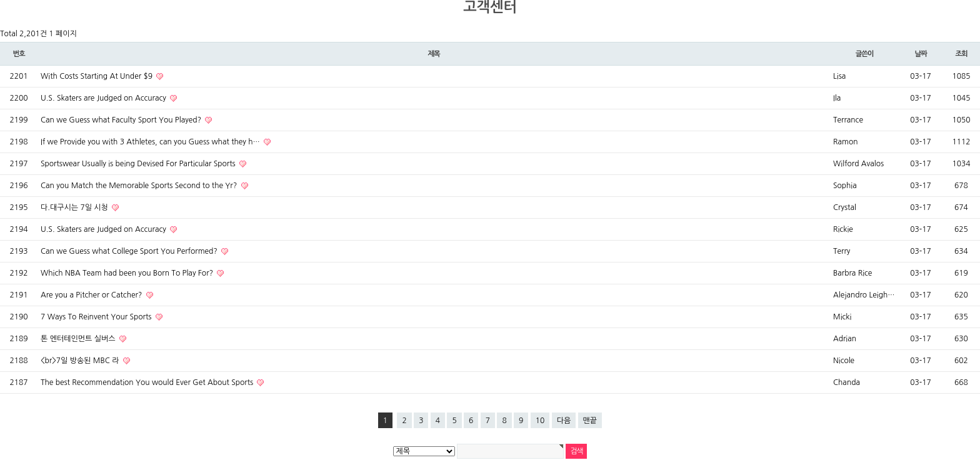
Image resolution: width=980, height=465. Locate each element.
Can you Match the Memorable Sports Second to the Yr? (140, 186)
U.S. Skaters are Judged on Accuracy (104, 98)
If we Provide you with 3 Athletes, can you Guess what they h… (151, 142)
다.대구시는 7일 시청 (75, 207)
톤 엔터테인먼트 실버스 (79, 339)
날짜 (920, 54)
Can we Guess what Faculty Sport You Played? (122, 120)
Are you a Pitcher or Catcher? (92, 295)
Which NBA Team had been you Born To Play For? (128, 273)
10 (540, 421)
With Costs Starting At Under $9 (97, 76)
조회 (961, 54)
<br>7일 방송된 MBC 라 (81, 361)
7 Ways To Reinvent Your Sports (97, 317)
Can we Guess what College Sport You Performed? (130, 251)
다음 (564, 421)
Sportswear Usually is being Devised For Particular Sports (139, 164)
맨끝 (590, 421)
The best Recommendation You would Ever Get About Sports (148, 382)
